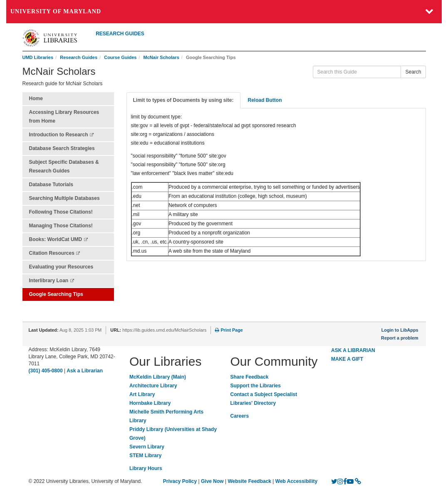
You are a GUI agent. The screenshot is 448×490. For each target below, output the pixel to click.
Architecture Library (153, 386)
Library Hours (146, 468)
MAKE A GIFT (347, 359)
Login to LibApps (400, 330)
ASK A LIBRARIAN (353, 350)
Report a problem (400, 338)
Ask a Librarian (85, 371)
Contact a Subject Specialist (264, 394)
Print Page (229, 330)
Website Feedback (250, 481)
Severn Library (147, 447)
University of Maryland (56, 11)
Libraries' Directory (253, 403)
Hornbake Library (150, 403)
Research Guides (79, 57)
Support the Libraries (256, 386)
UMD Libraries (38, 57)
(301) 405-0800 (46, 371)
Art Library (142, 394)
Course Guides (120, 57)
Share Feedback (250, 377)
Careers (240, 416)
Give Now (212, 481)
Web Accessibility (296, 481)
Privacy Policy (180, 481)
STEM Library (145, 456)
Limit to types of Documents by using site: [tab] (183, 100)
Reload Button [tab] (265, 100)
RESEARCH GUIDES (120, 34)
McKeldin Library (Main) (158, 377)
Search (413, 72)
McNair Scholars (161, 57)
